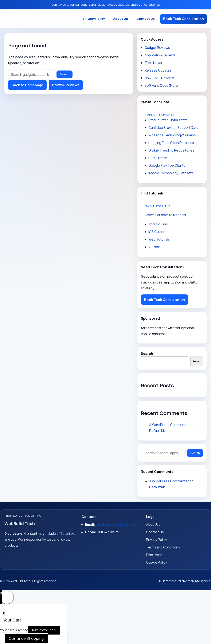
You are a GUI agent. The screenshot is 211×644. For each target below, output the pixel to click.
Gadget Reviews (157, 48)
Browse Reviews (66, 85)
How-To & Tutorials (159, 78)
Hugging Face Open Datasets (171, 143)
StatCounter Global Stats (168, 120)
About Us (121, 19)
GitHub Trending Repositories (171, 150)
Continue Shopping (26, 638)
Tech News (153, 63)
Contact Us (146, 19)
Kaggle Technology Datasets (171, 173)
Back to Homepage (27, 85)
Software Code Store (161, 85)
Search (65, 74)
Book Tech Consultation (183, 19)
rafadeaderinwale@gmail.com (119, 524)
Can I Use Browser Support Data (173, 128)
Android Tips (158, 224)
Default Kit (157, 431)
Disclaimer (154, 555)
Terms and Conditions (163, 547)
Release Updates (158, 70)
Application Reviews (160, 55)
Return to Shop (44, 630)
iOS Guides (157, 232)
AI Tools (155, 247)
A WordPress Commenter (169, 425)
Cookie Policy (157, 562)
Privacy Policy (94, 19)
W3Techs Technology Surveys (172, 135)
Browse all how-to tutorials (165, 215)
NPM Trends (158, 158)
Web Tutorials (159, 239)
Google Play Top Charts (167, 165)
